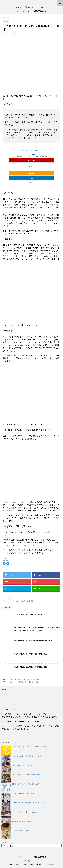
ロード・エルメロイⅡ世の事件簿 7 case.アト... (28, 775)
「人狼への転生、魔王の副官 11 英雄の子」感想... (29, 803)
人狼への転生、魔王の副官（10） (31, 150)
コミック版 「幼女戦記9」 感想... (24, 765)
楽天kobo (31, 167)
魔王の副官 (30, 601)
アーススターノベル (10, 601)
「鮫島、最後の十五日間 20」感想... (25, 793)
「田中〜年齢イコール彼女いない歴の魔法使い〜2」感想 (33, 641)
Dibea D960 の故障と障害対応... (23, 821)
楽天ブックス (31, 160)
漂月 (25, 601)
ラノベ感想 (8, 598)
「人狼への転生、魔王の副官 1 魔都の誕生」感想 (30, 667)
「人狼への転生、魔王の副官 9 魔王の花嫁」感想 (30, 614)
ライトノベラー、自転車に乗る (32, 11)
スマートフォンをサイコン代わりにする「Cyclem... (30, 747)
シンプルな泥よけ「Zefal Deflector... (25, 812)
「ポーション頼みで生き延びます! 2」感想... (27, 756)
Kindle (31, 178)
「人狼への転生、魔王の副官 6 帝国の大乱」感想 (30, 654)
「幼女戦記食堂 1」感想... (21, 831)
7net (31, 183)
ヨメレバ (34, 154)
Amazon (31, 173)
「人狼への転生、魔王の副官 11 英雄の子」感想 (23, 682)
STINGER (52, 864)
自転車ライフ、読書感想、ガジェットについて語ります (32, 861)
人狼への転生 (20, 601)
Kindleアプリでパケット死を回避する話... (26, 784)
